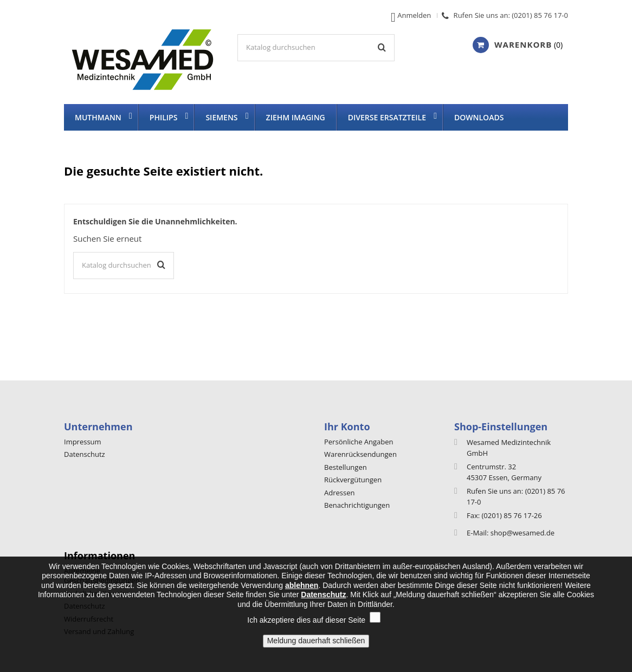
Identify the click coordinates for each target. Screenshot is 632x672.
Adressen (339, 493)
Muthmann (98, 117)
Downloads (479, 117)
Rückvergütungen (353, 480)
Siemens (221, 117)
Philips (164, 117)
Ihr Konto (347, 427)
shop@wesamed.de (523, 533)
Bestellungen (346, 467)
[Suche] (316, 48)
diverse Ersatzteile (387, 117)
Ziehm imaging (296, 117)
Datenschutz (85, 454)
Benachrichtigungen (357, 505)
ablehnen (302, 597)
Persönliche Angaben (359, 442)
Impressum (83, 442)
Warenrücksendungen (360, 454)
